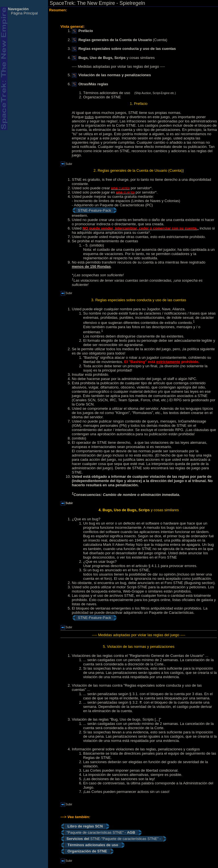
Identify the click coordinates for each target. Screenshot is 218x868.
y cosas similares (113, 58)
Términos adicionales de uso (107, 93)
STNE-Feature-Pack (94, 210)
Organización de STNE (102, 97)
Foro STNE (168, 557)
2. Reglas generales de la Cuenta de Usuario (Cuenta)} (139, 170)
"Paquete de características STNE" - (101, 832)
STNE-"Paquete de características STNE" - (114, 839)
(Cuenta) (120, 40)
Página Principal (24, 13)
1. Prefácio (139, 104)
